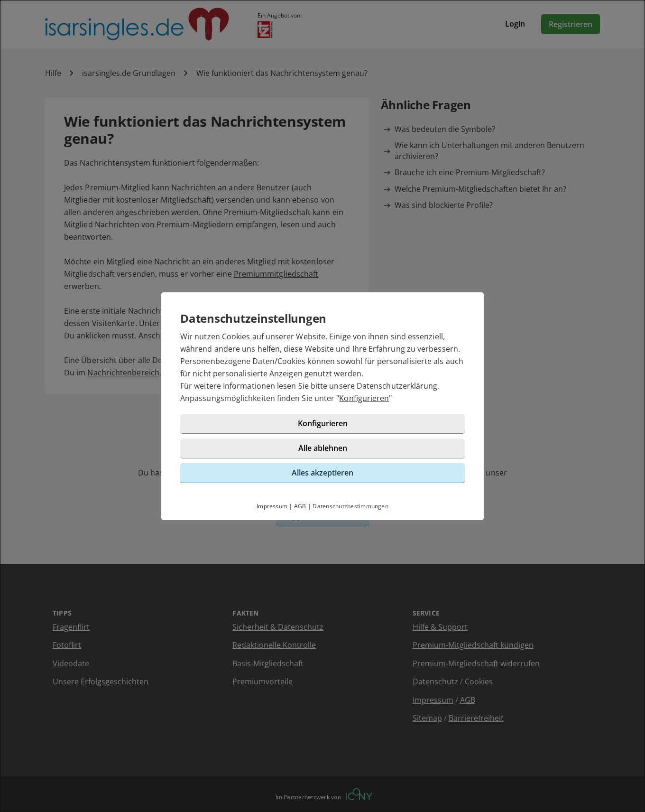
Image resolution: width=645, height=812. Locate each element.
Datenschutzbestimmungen (350, 506)
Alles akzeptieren (322, 473)
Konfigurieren (364, 398)
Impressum (272, 506)
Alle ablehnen (323, 448)
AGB (300, 506)
